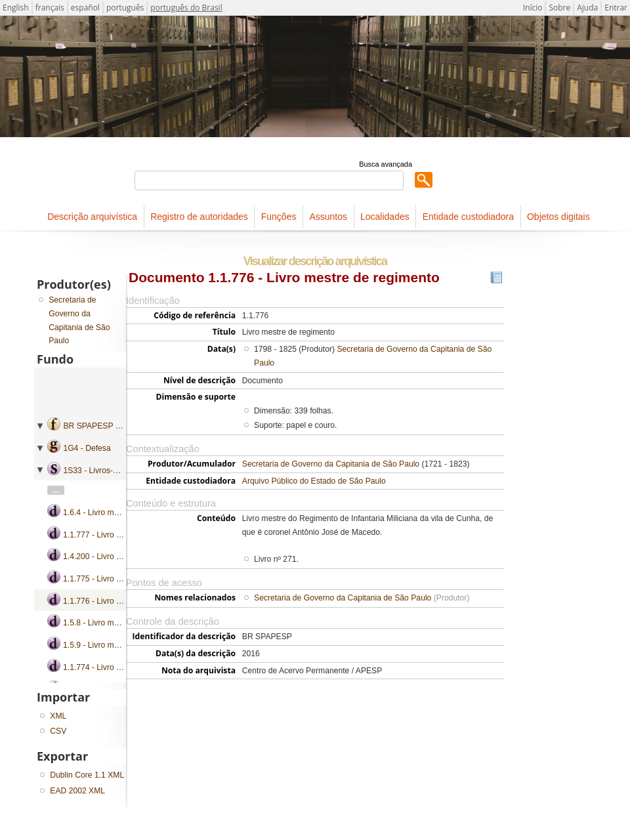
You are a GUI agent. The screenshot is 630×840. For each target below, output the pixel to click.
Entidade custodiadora (468, 217)
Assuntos (328, 217)
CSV (58, 731)
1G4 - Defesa (87, 448)
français (50, 8)
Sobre (559, 8)
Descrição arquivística (92, 217)
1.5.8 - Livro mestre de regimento (122, 623)
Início (533, 8)
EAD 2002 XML (77, 791)
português (125, 8)
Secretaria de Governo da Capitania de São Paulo (331, 464)
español (85, 8)
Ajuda (587, 8)
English (16, 8)
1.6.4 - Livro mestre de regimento (122, 513)
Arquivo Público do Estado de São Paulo (314, 481)
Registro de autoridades (199, 217)
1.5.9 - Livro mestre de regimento (122, 645)
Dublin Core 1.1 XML (87, 775)
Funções (279, 217)
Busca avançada (386, 164)
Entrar (616, 8)
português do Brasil (186, 8)
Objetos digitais (558, 217)
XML (58, 716)
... (56, 490)
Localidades (385, 217)
